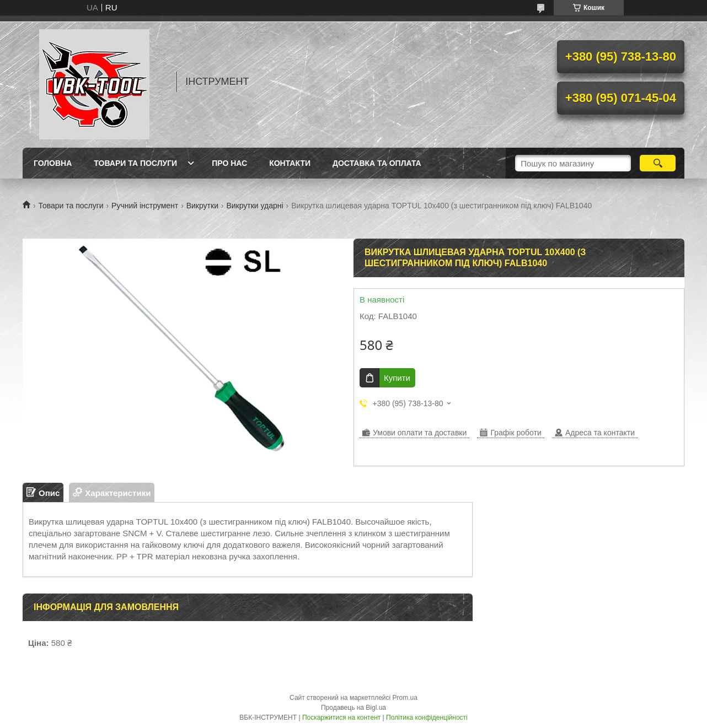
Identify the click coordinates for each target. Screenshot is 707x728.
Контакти (290, 163)
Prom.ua (405, 698)
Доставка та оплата (377, 163)
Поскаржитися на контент (341, 718)
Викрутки (202, 206)
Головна (53, 163)
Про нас (229, 163)
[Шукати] (658, 163)
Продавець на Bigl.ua (353, 708)
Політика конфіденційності (427, 718)
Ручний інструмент (145, 206)
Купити (397, 378)
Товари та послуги (135, 163)
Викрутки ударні (255, 206)
